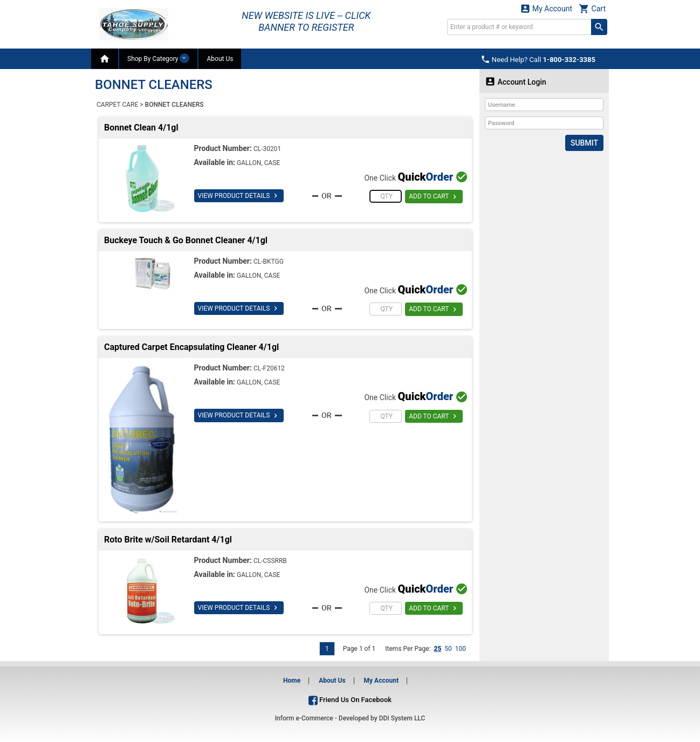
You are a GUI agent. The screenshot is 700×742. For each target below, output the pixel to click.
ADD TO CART (434, 197)
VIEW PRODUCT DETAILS (239, 196)
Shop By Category (158, 58)
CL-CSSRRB (270, 561)
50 (448, 649)
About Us (220, 59)
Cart (592, 8)
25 (437, 649)
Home (292, 681)
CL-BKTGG (269, 262)
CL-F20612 (269, 368)
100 (461, 649)
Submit (584, 143)
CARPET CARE (117, 105)
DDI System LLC (402, 718)
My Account (546, 8)
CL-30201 (267, 149)
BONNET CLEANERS (174, 105)
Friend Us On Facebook (350, 700)
